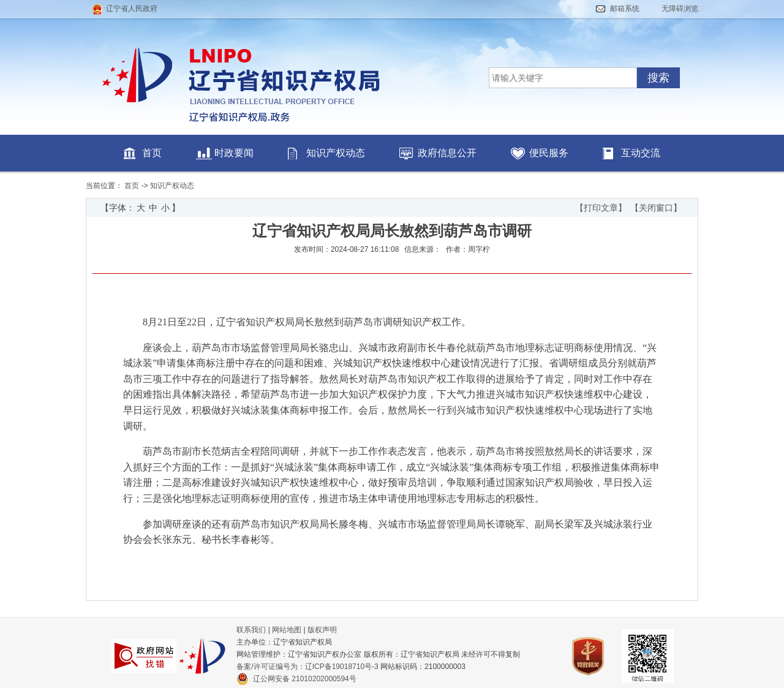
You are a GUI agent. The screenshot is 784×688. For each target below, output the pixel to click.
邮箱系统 (625, 9)
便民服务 (549, 153)
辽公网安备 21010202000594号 (296, 679)
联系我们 (251, 630)
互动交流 (641, 153)
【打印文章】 (601, 208)
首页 (152, 153)
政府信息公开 (447, 153)
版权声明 (322, 630)
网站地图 (287, 630)
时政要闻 (234, 153)
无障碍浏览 (680, 9)
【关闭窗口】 (656, 208)
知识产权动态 (336, 153)
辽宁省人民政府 (132, 9)
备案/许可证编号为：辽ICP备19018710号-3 (307, 667)
